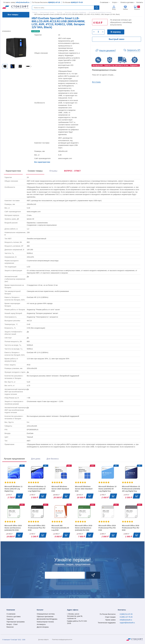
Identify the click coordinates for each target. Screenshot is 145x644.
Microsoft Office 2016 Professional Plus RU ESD (131, 528)
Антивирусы (41, 624)
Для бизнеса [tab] (53, 459)
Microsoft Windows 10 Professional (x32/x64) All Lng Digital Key (131, 489)
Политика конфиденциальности (62, 640)
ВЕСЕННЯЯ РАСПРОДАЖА (47, 619)
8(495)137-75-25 (77, 2)
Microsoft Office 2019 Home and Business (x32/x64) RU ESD (84, 528)
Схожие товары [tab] (35, 171)
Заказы (125, 9)
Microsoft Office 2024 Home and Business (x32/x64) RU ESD (13, 528)
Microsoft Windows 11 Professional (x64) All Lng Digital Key (37, 489)
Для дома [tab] (36, 459)
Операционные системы (46, 614)
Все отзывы (96, 82)
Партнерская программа (16, 622)
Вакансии (10, 627)
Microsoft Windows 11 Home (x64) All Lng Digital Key (13, 489)
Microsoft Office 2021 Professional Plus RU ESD (37, 528)
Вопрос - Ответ (12, 624)
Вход (114, 9)
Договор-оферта (43, 640)
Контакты (140, 2)
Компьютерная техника (45, 622)
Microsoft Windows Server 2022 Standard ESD (84, 489)
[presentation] (72, 171)
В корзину (116, 32)
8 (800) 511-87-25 (126, 614)
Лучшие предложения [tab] (14, 459)
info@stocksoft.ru (23, 2)
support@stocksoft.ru (127, 623)
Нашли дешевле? (108, 51)
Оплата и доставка (127, 2)
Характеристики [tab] (13, 171)
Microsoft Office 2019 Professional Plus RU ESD (107, 528)
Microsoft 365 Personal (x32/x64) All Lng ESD (60, 528)
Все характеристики (42, 162)
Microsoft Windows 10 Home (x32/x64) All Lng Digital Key (107, 489)
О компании (104, 2)
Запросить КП (134, 50)
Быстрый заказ (117, 39)
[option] (5, 66)
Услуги (114, 2)
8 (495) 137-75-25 (126, 617)
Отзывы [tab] (53, 171)
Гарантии (10, 619)
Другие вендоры (43, 627)
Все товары (13, 15)
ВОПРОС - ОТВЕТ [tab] (72, 171)
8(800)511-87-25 (54, 2)
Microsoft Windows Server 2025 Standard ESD (60, 489)
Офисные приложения (45, 617)
